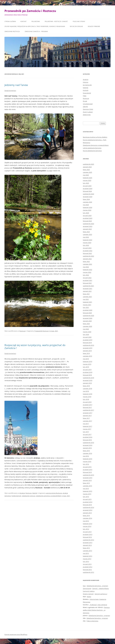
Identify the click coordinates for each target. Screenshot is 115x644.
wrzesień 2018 (88, 380)
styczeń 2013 (87, 564)
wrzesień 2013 (88, 543)
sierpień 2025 (87, 167)
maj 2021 (86, 299)
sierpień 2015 (87, 480)
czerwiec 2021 (87, 297)
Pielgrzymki (36, 21)
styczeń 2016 (87, 467)
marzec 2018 (87, 397)
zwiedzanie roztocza (29, 496)
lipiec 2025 (86, 170)
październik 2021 (88, 286)
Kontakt (23, 21)
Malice (89, 597)
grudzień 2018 (88, 372)
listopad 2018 (87, 375)
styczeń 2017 (87, 434)
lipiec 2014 (86, 516)
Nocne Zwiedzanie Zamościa (92, 151)
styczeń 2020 (87, 337)
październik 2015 (88, 475)
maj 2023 (86, 237)
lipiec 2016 (86, 451)
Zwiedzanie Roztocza (12, 31)
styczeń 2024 (87, 216)
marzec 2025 (87, 180)
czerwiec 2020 (87, 326)
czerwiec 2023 (87, 234)
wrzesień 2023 (88, 226)
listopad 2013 (87, 537)
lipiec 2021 (86, 294)
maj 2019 (86, 359)
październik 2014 (88, 507)
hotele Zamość (16, 496)
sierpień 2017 (87, 416)
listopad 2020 (87, 313)
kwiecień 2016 (87, 459)
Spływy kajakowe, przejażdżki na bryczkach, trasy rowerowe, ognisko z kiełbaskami (35, 26)
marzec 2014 (87, 526)
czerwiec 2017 (87, 421)
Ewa (84, 586)
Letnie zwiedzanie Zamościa (92, 148)
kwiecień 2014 (87, 524)
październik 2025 (88, 164)
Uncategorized (88, 104)
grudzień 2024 (88, 189)
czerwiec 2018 (87, 388)
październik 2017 (88, 410)
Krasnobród (87, 93)
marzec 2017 (87, 429)
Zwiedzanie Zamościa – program (36, 31)
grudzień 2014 (88, 502)
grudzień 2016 (88, 437)
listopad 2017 (87, 407)
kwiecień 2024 (87, 207)
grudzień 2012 (88, 567)
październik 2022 (88, 256)
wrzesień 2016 (88, 445)
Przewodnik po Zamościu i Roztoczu (30, 11)
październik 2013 (88, 540)
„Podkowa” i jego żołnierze (98, 605)
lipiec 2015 (86, 483)
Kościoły (86, 90)
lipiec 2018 (86, 386)
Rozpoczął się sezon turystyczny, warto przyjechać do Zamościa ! (35, 346)
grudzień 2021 (88, 280)
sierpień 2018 (87, 383)
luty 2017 (86, 432)
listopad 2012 (87, 570)
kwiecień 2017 (87, 426)
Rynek (85, 101)
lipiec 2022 (86, 261)
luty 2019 (86, 367)
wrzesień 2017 (88, 413)
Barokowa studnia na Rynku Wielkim (95, 137)
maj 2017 (86, 424)
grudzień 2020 (88, 310)
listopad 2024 (87, 191)
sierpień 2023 (87, 229)
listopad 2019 (87, 343)
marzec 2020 (87, 332)
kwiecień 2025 (87, 178)
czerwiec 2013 (87, 551)
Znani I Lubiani (88, 112)
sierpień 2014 (87, 513)
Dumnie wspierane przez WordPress (16, 634)
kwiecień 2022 (87, 270)
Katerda (86, 88)
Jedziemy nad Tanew (16, 85)
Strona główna (10, 21)
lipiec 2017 (86, 418)
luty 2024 (86, 213)
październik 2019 (88, 345)
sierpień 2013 (87, 545)
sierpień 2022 (87, 259)
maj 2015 (86, 488)
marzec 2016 (87, 461)
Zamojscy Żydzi (88, 109)
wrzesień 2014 (88, 510)
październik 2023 (88, 224)
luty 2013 (86, 561)
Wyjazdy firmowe (94, 26)
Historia (86, 82)
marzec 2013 (87, 559)
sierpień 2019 (87, 351)
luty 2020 (86, 334)
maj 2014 (86, 521)
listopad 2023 (87, 221)
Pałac (85, 96)
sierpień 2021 (87, 291)
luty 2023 (86, 245)
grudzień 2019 (88, 340)
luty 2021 (86, 307)
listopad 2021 (87, 283)
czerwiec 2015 (87, 486)
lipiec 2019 (86, 353)
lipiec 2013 (86, 548)
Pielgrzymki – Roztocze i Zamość (56, 21)
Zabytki (35, 493)
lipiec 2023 (86, 232)
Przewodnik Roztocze (41, 331)
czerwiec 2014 (87, 518)
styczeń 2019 (87, 370)
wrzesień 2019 (88, 348)
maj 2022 (86, 267)
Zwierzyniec (87, 115)
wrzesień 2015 (88, 478)
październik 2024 (88, 194)
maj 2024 (86, 205)
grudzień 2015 (88, 470)
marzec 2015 (87, 494)
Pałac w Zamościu (92, 621)
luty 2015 (86, 497)
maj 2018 (86, 391)
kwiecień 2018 (87, 394)
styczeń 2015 (87, 499)
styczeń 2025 (87, 186)
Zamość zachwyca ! (101, 594)
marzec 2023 (87, 243)
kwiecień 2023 (87, 240)
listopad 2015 (87, 472)
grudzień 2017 (88, 405)
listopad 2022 (87, 253)
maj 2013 (86, 553)
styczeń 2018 (87, 402)
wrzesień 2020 (88, 318)
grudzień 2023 (88, 218)
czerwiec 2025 (87, 172)
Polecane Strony (79, 21)
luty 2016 (86, 464)
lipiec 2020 (86, 324)
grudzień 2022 (88, 251)
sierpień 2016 (87, 448)
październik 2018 (88, 378)
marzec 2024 (87, 210)
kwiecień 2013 (87, 556)
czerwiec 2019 (87, 356)
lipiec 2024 (86, 199)
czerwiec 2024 (87, 202)
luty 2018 (86, 399)
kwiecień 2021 (87, 302)
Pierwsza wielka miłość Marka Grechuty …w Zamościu (96, 610)
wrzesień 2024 (88, 197)
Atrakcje (22, 493)
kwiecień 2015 (87, 491)
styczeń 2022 (87, 278)
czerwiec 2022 (87, 264)
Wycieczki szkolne (76, 26)
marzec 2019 (87, 364)
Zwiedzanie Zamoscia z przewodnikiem (96, 145)
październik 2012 (88, 572)
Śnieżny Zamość (88, 594)
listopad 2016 (87, 440)
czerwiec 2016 (87, 453)
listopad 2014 (87, 505)
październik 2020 (88, 316)
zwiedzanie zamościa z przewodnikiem (49, 496)
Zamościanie (87, 588)
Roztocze (22, 331)
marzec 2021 (87, 305)
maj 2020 (86, 329)
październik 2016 (88, 443)
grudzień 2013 (88, 534)
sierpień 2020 (87, 321)
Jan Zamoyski (87, 85)
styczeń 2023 (87, 248)
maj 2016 (86, 456)
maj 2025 (86, 175)
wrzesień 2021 (88, 288)
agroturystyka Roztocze (54, 493)
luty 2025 (86, 183)
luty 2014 (86, 529)
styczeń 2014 (87, 532)
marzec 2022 (87, 272)
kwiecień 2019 (87, 361)
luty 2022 (86, 275)
